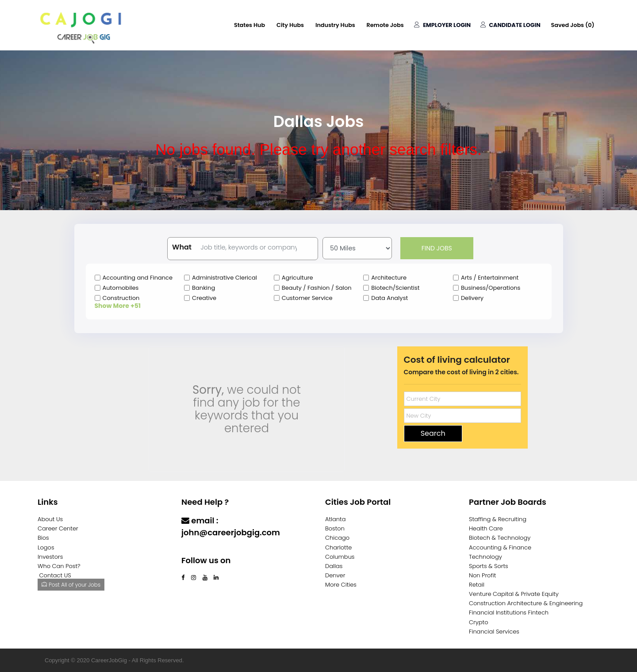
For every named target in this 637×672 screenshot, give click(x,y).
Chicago (337, 538)
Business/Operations (491, 288)
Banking (203, 288)
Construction (121, 298)
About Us (50, 519)
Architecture (389, 278)
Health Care (486, 528)
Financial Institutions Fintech (509, 612)
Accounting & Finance (500, 547)
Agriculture (297, 278)
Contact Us (205, 550)
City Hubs (284, 25)
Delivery (472, 298)
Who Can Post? (59, 566)
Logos (46, 547)
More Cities (341, 585)
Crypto (479, 622)
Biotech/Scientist (395, 288)
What (182, 247)
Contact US (55, 575)
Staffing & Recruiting (498, 519)
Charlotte (338, 547)
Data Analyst (389, 298)
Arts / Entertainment (490, 278)
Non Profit (482, 575)
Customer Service (307, 298)
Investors (50, 557)
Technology (485, 557)
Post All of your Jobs (71, 585)
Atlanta (336, 519)
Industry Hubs (330, 25)
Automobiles (121, 288)
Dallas (334, 566)
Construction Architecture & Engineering (526, 603)
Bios (43, 538)
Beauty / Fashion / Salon (317, 288)
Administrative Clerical (224, 278)
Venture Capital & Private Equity (514, 594)
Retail (477, 585)
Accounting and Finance (138, 278)
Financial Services (494, 632)
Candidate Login (508, 25)
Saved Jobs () (572, 25)
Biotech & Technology (500, 538)
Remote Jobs (381, 25)
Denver (335, 575)
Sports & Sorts (489, 566)
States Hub (242, 25)
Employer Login (440, 25)
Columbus (340, 557)
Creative (204, 298)
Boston (335, 528)
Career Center (58, 528)
